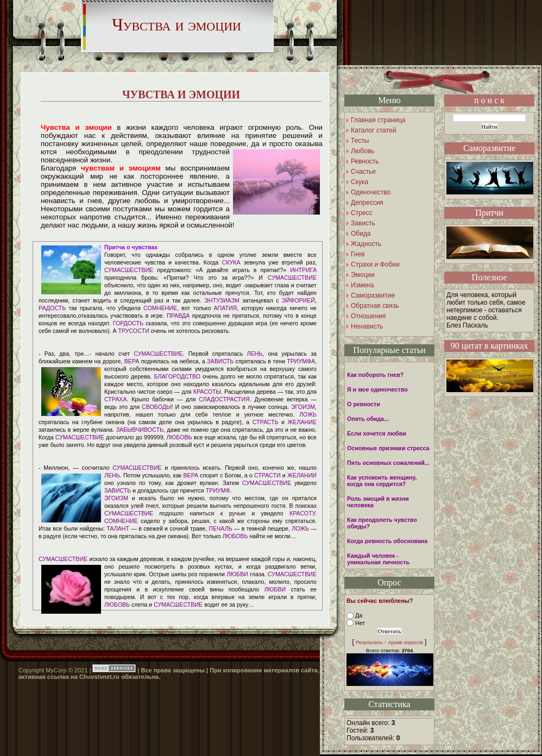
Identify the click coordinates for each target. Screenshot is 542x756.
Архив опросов (405, 642)
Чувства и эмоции (177, 24)
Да (359, 615)
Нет (360, 623)
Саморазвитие (489, 148)
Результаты (369, 642)
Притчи (489, 213)
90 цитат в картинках (490, 346)
